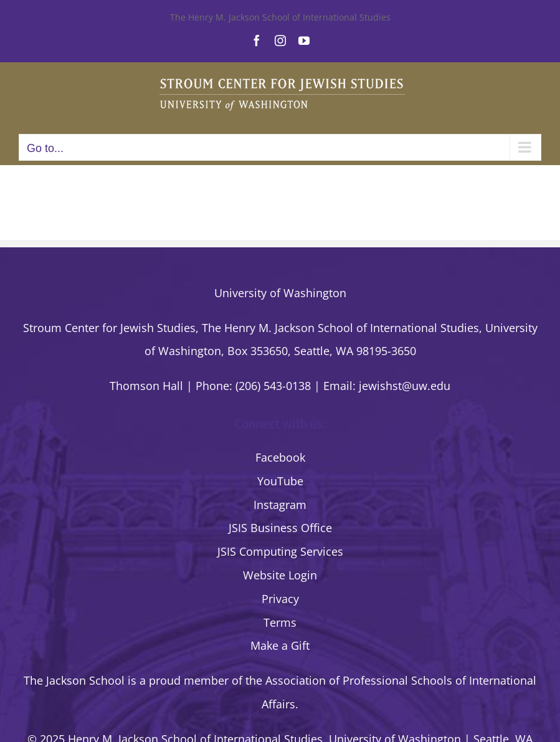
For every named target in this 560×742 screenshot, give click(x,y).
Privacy (280, 599)
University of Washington (280, 293)
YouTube (280, 481)
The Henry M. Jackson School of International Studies (280, 17)
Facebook (280, 457)
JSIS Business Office (280, 528)
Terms (280, 622)
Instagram (280, 505)
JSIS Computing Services (280, 551)
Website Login (280, 575)
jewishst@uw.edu (405, 386)
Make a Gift (280, 645)
